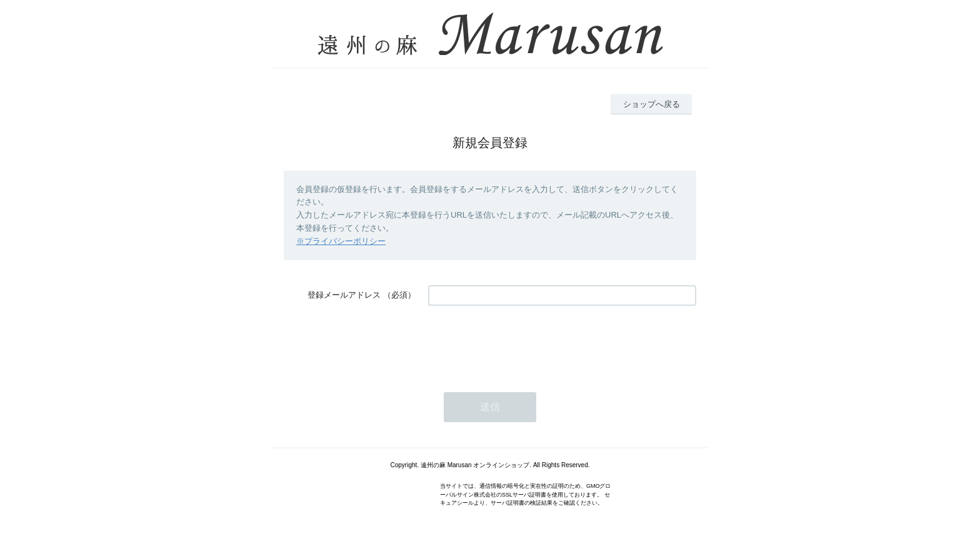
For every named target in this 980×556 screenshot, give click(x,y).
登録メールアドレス (344, 295)
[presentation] (523, 343)
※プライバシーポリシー (341, 241)
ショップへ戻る (652, 104)
